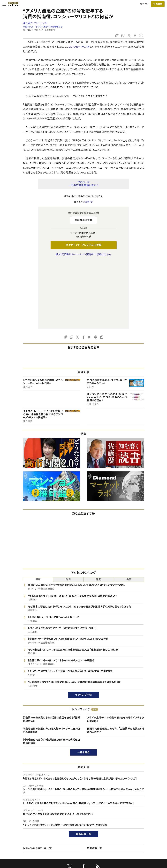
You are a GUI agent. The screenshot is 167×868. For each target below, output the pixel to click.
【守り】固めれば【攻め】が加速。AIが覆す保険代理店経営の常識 (52, 673)
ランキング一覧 (84, 626)
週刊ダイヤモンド (78, 819)
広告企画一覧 (94, 780)
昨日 (68, 511)
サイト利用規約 (20, 830)
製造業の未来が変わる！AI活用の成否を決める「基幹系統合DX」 (52, 651)
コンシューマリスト (79, 47)
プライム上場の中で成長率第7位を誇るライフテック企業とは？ (115, 651)
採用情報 (135, 825)
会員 (129, 511)
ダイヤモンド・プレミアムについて (28, 819)
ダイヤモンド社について (142, 807)
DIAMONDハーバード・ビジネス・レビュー (89, 825)
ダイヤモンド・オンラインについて (29, 807)
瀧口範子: (36, 23)
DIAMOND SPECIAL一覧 (37, 780)
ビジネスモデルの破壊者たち (49, 27)
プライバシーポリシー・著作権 (26, 841)
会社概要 (135, 819)
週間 (99, 511)
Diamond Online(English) (82, 814)
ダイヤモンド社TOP (140, 814)
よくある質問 (18, 847)
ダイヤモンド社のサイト (82, 807)
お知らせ (135, 830)
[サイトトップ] (12, 4)
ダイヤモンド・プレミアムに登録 (83, 245)
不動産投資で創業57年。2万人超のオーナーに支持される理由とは (52, 662)
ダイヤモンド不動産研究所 (82, 847)
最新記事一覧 (83, 766)
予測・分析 (28, 27)
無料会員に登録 (84, 220)
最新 (38, 511)
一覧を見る (84, 684)
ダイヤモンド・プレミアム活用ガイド (29, 825)
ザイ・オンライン (77, 836)
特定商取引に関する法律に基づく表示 (30, 836)
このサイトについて (21, 814)
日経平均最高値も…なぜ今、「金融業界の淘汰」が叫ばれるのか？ (115, 662)
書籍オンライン (77, 830)
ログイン (144, 4)
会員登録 (158, 4)
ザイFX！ (74, 841)
